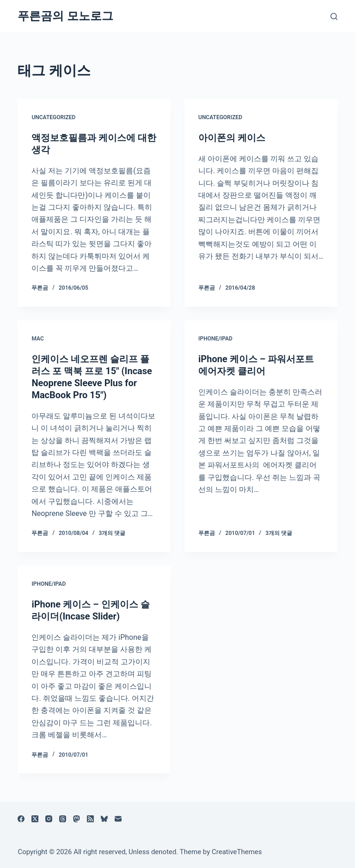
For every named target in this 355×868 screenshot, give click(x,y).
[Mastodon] (77, 819)
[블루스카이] (104, 819)
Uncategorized (53, 117)
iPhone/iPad (215, 339)
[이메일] (118, 819)
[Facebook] (21, 819)
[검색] (334, 16)
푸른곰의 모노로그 (65, 16)
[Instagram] (49, 819)
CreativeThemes (237, 852)
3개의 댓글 (112, 533)
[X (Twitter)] (35, 819)
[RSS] (90, 819)
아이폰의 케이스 (232, 138)
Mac (37, 339)
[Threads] (63, 819)
